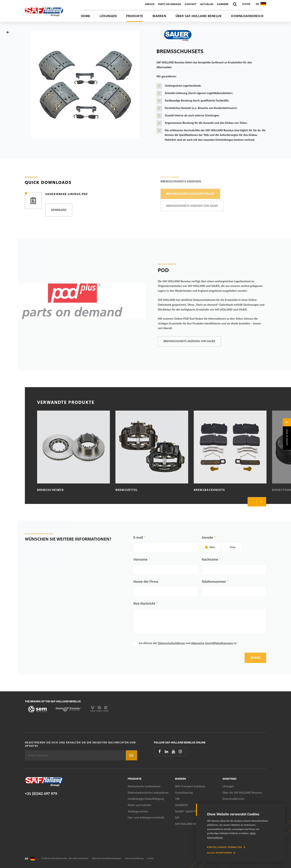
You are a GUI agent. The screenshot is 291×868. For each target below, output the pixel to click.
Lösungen (108, 16)
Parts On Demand (170, 4)
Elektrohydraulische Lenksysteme (148, 793)
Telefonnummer (214, 581)
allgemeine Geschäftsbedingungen (212, 643)
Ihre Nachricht (144, 603)
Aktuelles (207, 4)
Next (261, 502)
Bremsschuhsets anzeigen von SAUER (189, 341)
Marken (159, 16)
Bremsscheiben (50, 490)
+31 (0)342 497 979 (41, 794)
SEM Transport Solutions (190, 786)
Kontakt (191, 4)
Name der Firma (146, 581)
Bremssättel (127, 490)
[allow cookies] (221, 853)
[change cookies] (226, 847)
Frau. (233, 547)
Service (150, 4)
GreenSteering (184, 793)
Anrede (207, 537)
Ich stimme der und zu (189, 643)
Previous (252, 502)
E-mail (138, 537)
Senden (255, 658)
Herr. (213, 547)
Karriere (223, 4)
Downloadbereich (247, 16)
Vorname (140, 559)
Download (59, 210)
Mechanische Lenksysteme (144, 786)
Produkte (135, 16)
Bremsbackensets (209, 490)
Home (86, 16)
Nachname (210, 559)
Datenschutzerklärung (171, 643)
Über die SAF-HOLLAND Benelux (242, 793)
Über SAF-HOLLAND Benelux (199, 16)
